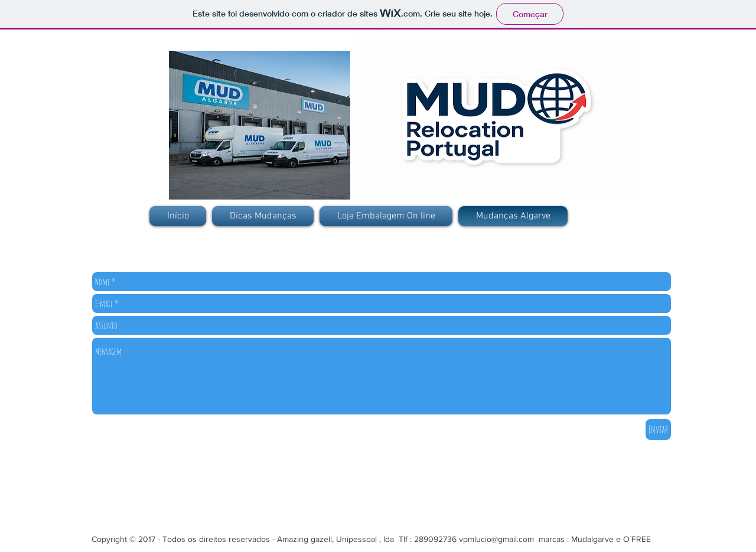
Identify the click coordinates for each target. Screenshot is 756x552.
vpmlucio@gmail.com (496, 539)
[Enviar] (658, 429)
